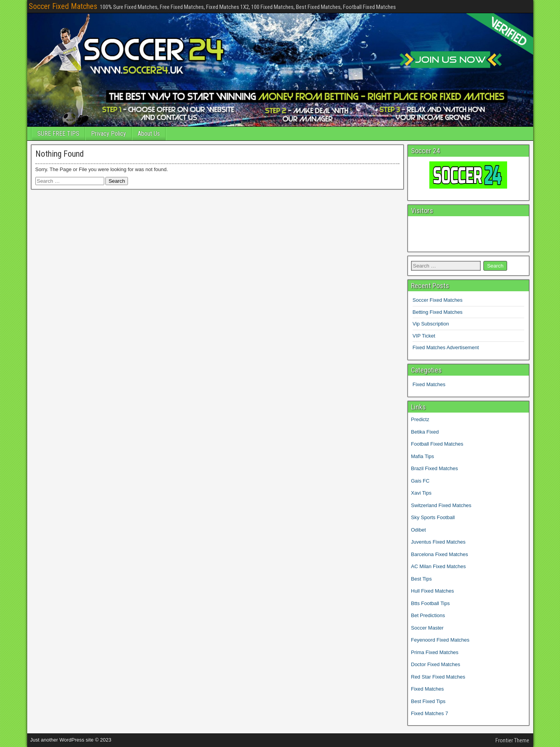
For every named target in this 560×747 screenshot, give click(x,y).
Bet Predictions (428, 615)
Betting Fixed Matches (438, 312)
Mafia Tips (423, 456)
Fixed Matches (429, 384)
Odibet (418, 530)
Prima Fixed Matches (435, 652)
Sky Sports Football (433, 517)
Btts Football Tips (430, 603)
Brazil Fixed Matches (435, 468)
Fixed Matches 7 (430, 713)
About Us (149, 134)
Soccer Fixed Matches (63, 6)
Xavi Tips (421, 493)
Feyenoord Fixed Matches (440, 640)
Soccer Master (427, 628)
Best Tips (421, 579)
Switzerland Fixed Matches (441, 505)
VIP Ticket (424, 336)
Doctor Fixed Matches (436, 664)
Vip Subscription (431, 324)
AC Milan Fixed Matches (438, 566)
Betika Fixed (425, 432)
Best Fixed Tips (428, 701)
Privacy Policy (108, 134)
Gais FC (420, 481)
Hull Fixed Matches (433, 591)
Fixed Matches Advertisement (446, 347)
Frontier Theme (512, 740)
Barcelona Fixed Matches (440, 554)
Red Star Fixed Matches (438, 677)
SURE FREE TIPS (58, 134)
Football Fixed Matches (437, 444)
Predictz (420, 419)
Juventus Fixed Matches (438, 542)
